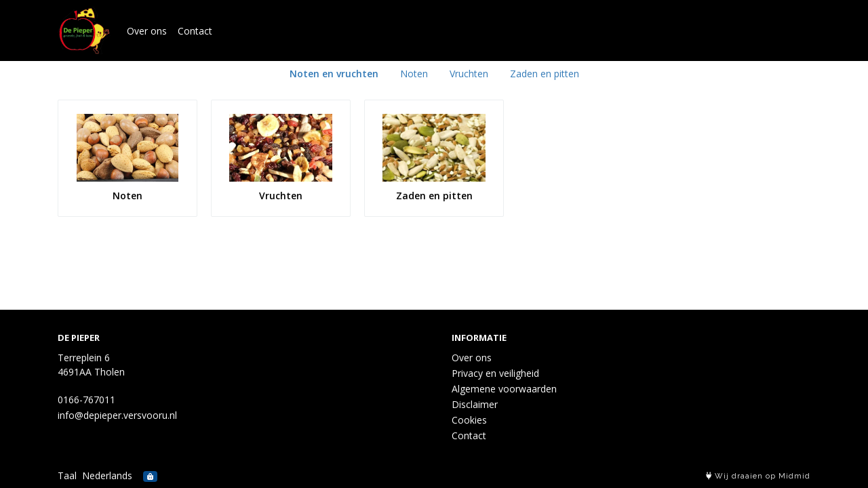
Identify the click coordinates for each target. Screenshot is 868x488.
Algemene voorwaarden (504, 389)
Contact (195, 31)
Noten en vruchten (334, 74)
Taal (67, 475)
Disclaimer (475, 404)
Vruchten (469, 74)
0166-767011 (86, 400)
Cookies (469, 420)
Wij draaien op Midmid (758, 476)
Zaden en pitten (545, 74)
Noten (414, 74)
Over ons (147, 31)
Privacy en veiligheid (495, 373)
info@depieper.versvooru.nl (117, 415)
